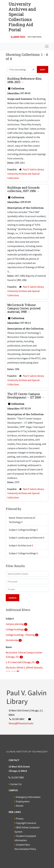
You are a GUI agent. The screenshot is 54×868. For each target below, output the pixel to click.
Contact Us (16, 784)
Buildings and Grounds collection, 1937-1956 (23, 189)
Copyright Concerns (26, 823)
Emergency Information (28, 797)
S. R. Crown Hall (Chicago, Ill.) (21, 662)
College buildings (15, 629)
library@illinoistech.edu (21, 723)
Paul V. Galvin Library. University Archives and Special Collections (26, 174)
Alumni (20, 806)
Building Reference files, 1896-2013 (25, 80)
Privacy (20, 819)
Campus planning (15, 624)
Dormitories (12, 640)
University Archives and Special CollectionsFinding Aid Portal (22, 17)
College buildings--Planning (20, 635)
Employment (23, 801)
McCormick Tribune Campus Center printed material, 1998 (24, 308)
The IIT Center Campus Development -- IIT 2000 (25, 396)
